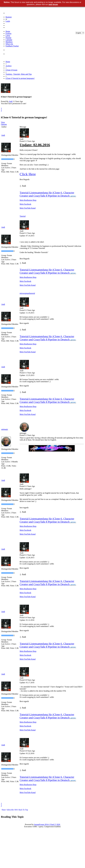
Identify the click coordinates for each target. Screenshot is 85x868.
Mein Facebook (25, 204)
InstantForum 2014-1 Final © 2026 (47, 824)
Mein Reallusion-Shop (28, 200)
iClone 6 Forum (11, 70)
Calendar (9, 40)
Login (8, 21)
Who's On (9, 44)
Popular (8, 38)
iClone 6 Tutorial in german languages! (20, 78)
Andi (11, 101)
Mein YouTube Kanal (28, 208)
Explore (8, 33)
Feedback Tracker (12, 46)
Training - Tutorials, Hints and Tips (19, 74)
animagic (5, 429)
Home (8, 31)
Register (9, 17)
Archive (9, 66)
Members (9, 42)
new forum (53, 4)
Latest (8, 36)
